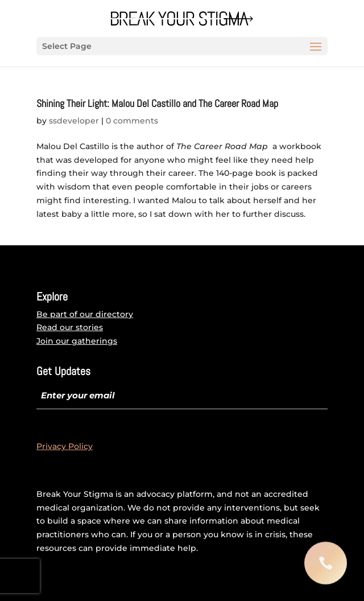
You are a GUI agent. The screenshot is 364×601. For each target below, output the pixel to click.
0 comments (132, 121)
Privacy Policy (65, 446)
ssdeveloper (74, 121)
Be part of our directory (85, 314)
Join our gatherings (77, 341)
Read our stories (70, 327)
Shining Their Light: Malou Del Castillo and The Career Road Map (157, 103)
